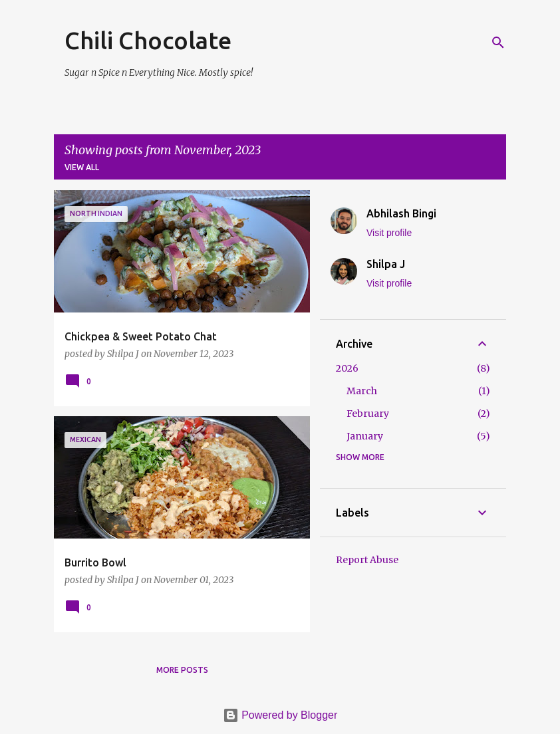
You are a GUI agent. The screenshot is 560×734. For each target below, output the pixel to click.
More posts (182, 670)
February (368, 414)
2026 (347, 368)
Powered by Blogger (280, 715)
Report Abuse (367, 560)
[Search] (498, 43)
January (365, 436)
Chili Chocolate (148, 40)
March (362, 391)
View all (82, 167)
